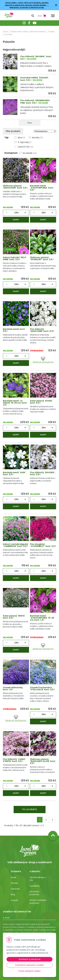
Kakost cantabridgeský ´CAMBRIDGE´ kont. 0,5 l (16, 545)
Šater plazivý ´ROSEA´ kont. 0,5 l (41, 402)
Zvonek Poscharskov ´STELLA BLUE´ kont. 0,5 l (42, 688)
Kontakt (14, 900)
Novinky (37, 138)
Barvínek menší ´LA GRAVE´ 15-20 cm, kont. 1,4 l (15, 403)
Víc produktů (29, 809)
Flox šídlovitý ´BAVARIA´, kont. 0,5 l (43, 473)
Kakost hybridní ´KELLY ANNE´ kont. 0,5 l (15, 258)
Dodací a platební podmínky (38, 902)
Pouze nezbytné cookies (30, 971)
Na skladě (30, 153)
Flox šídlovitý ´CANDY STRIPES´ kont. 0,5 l (14, 760)
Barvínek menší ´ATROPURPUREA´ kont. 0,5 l (42, 188)
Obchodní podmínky (34, 893)
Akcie (13, 877)
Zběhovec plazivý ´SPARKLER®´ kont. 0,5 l (42, 258)
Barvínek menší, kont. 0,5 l (14, 330)
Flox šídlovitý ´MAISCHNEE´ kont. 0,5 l (42, 330)
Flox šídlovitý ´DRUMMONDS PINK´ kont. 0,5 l (35, 102)
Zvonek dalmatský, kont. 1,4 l (13, 688)
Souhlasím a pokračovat (29, 959)
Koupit (16, 220)
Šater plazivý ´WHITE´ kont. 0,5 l (14, 617)
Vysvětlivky (35, 886)
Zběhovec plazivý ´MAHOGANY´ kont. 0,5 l (15, 187)
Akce (21, 138)
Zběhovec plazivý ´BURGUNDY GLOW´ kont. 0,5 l (43, 761)
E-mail (6, 918)
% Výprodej (24, 142)
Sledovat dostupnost (43, 360)
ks (17, 212)
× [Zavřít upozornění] (56, 5)
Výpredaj (15, 889)
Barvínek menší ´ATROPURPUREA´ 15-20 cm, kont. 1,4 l (42, 618)
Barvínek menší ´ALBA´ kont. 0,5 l (14, 473)
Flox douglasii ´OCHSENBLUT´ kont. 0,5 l (43, 545)
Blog (13, 894)
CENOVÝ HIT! (25, 147)
